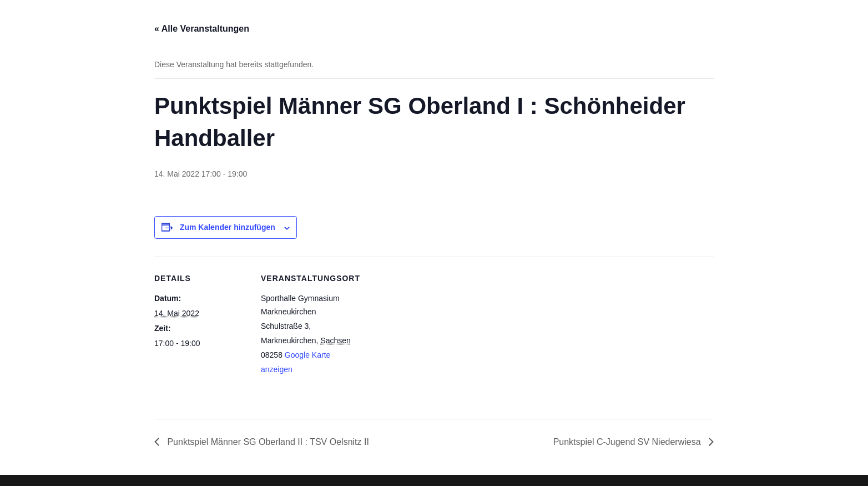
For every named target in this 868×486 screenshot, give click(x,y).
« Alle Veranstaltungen (202, 29)
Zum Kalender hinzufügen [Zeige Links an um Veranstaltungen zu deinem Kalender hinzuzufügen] (228, 227)
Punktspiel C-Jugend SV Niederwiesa (628, 442)
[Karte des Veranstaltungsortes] (426, 334)
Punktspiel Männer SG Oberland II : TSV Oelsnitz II (267, 442)
